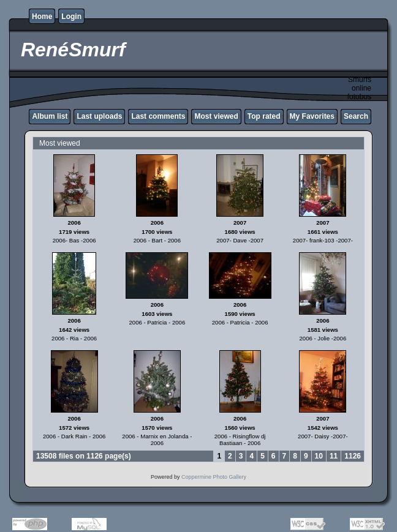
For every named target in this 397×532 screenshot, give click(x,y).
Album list (50, 116)
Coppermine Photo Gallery (214, 477)
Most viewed (216, 116)
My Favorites (312, 116)
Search (356, 116)
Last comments (158, 116)
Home (42, 17)
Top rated (264, 116)
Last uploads (99, 116)
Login (71, 17)
